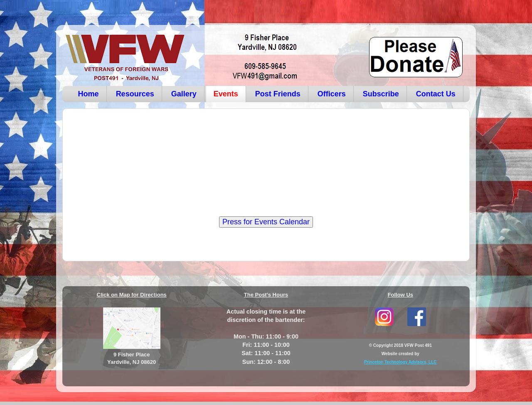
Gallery (184, 94)
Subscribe (381, 94)
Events (226, 94)
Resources (135, 94)
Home (89, 94)
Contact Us (436, 94)
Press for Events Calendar (266, 222)
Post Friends (278, 94)
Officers (332, 94)
